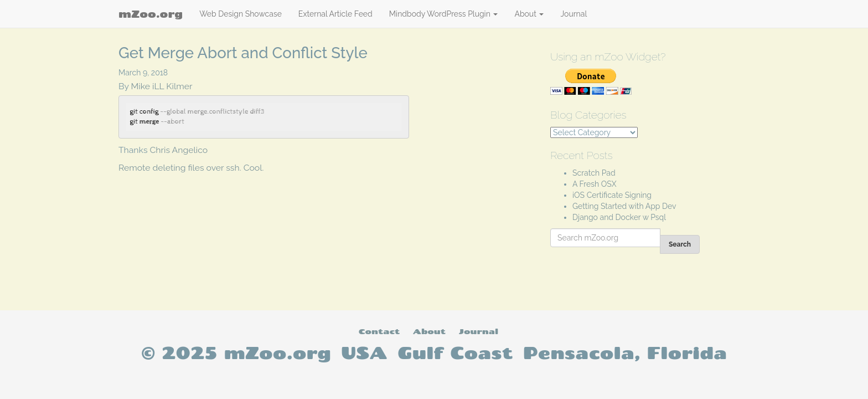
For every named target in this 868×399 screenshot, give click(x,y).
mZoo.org (151, 14)
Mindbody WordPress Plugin (444, 14)
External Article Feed (335, 14)
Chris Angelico (179, 150)
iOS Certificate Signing (612, 195)
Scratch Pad (594, 173)
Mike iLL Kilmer (162, 86)
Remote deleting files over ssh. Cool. (191, 168)
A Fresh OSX (595, 184)
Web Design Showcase (241, 14)
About (529, 14)
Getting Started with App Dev (624, 206)
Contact (379, 331)
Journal (573, 14)
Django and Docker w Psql (619, 217)
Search (680, 244)
